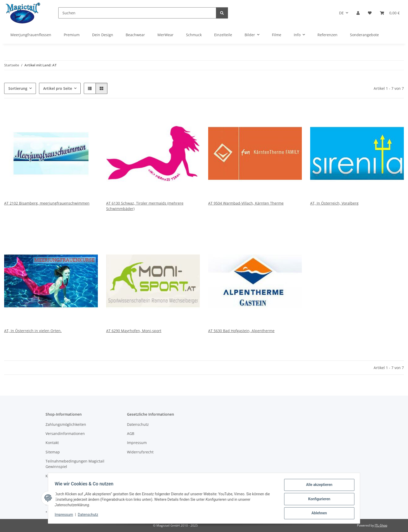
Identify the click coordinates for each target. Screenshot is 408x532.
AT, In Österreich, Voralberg (334, 203)
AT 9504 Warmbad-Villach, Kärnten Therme (246, 203)
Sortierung (18, 88)
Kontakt (52, 443)
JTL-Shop (381, 525)
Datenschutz (90, 516)
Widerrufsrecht (140, 452)
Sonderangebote (364, 35)
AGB (131, 433)
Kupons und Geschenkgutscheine (75, 476)
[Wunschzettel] (370, 13)
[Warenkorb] (390, 13)
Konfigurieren (317, 500)
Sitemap (53, 452)
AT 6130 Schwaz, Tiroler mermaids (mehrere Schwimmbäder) (145, 206)
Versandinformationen (65, 433)
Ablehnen (317, 514)
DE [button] (341, 13)
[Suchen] (137, 13)
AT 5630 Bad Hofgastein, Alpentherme (241, 331)
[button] (358, 13)
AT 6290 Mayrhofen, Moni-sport (134, 331)
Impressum (66, 516)
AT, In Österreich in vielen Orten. (33, 331)
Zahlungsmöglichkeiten (66, 424)
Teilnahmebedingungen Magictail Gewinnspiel (75, 464)
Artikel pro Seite (58, 88)
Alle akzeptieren (317, 486)
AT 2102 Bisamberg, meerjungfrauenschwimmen (47, 203)
